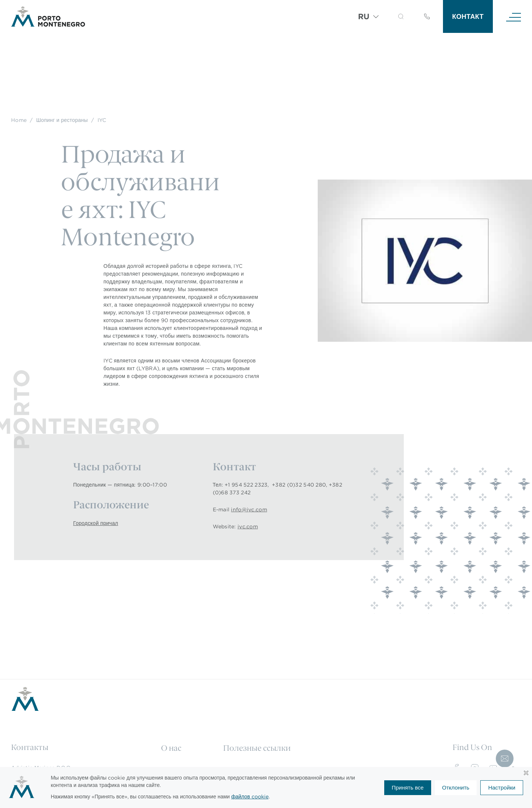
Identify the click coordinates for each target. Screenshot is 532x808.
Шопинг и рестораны (62, 120)
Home (19, 120)
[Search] (392, 18)
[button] (401, 16)
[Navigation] (514, 17)
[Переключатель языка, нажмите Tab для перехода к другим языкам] (368, 17)
